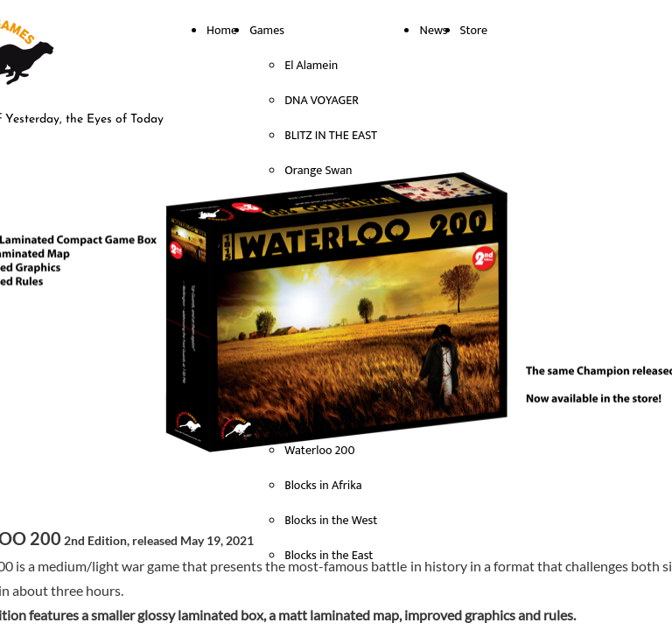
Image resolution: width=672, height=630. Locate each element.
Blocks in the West (331, 520)
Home (222, 30)
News (433, 30)
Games (267, 30)
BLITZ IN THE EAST (331, 135)
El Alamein (311, 65)
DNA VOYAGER (322, 100)
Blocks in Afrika (323, 485)
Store (474, 30)
